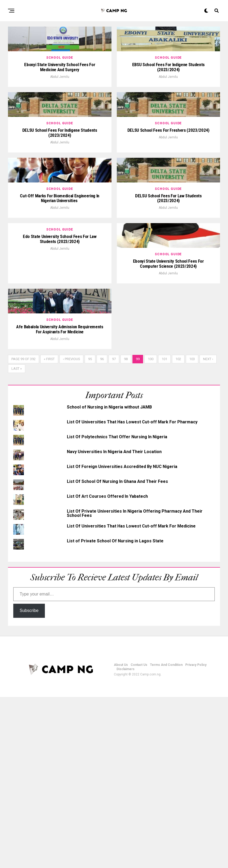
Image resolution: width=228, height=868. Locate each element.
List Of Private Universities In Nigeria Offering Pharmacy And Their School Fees (135, 684)
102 (178, 530)
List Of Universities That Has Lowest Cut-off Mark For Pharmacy (132, 593)
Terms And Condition (166, 836)
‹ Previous (71, 530)
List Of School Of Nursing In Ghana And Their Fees (117, 652)
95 (90, 530)
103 (192, 530)
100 (151, 530)
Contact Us (139, 836)
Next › (208, 530)
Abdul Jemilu (60, 111)
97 (114, 530)
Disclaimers (126, 840)
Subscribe (29, 782)
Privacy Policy (196, 836)
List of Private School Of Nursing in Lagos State (115, 712)
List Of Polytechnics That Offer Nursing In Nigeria (117, 608)
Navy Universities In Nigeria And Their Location (114, 623)
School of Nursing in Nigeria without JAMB (109, 578)
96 (102, 530)
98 (126, 530)
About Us (121, 836)
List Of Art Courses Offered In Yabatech (107, 667)
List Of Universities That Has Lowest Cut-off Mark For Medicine (131, 697)
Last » (17, 540)
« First (49, 530)
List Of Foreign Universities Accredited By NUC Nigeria (122, 638)
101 (164, 530)
